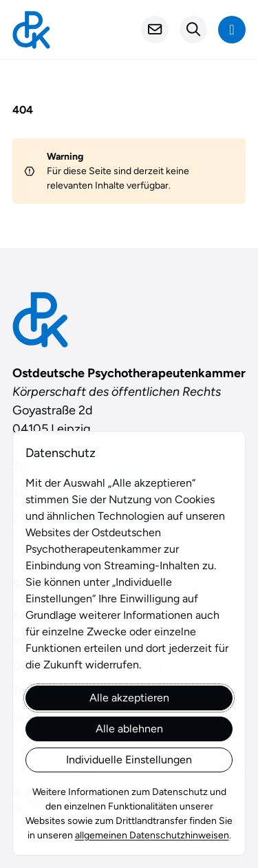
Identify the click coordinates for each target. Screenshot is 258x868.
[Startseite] (31, 30)
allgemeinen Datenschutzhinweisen (152, 835)
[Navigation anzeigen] (232, 30)
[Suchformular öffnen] (193, 30)
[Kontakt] (155, 30)
